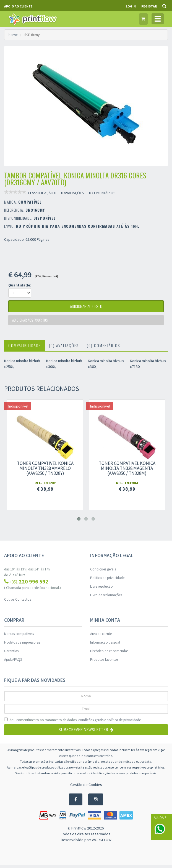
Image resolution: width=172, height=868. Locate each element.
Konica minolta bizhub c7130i (148, 366)
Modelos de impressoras (22, 645)
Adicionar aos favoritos (31, 322)
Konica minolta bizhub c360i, (106, 366)
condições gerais (91, 723)
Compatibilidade (24, 348)
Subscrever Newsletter (86, 733)
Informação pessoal (105, 645)
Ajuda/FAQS (13, 662)
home (13, 35)
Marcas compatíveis (19, 637)
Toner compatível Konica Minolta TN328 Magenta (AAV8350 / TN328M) (127, 471)
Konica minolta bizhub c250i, (22, 366)
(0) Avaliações (64, 348)
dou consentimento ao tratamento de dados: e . (73, 723)
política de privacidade (124, 723)
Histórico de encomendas (109, 654)
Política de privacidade (107, 581)
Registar (149, 6)
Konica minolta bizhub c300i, (64, 366)
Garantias (11, 654)
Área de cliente (101, 637)
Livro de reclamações (106, 598)
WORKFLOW (102, 843)
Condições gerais (103, 572)
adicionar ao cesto (86, 307)
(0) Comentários (103, 348)
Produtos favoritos (104, 662)
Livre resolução (101, 589)
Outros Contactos (18, 602)
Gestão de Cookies (86, 787)
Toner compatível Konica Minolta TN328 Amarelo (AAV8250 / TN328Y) (45, 471)
